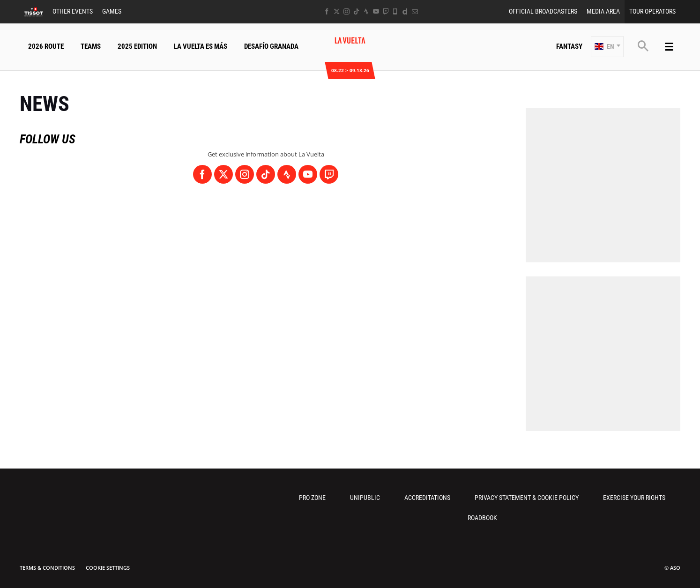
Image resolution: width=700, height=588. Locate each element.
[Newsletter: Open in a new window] (415, 11)
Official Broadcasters (543, 11)
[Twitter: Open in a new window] (337, 11)
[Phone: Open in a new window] (395, 11)
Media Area (603, 11)
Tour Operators (652, 11)
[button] (607, 47)
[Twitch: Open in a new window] (386, 11)
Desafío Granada (271, 46)
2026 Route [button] (46, 46)
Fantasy (569, 46)
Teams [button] (91, 46)
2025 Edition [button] (137, 46)
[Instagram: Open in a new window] (346, 11)
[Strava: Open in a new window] (366, 11)
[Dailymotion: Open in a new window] (405, 11)
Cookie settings (108, 568)
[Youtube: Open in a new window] (376, 11)
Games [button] (112, 11)
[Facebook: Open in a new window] (327, 11)
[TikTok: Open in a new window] (356, 11)
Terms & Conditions (47, 568)
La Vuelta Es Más (201, 46)
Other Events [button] (73, 11)
